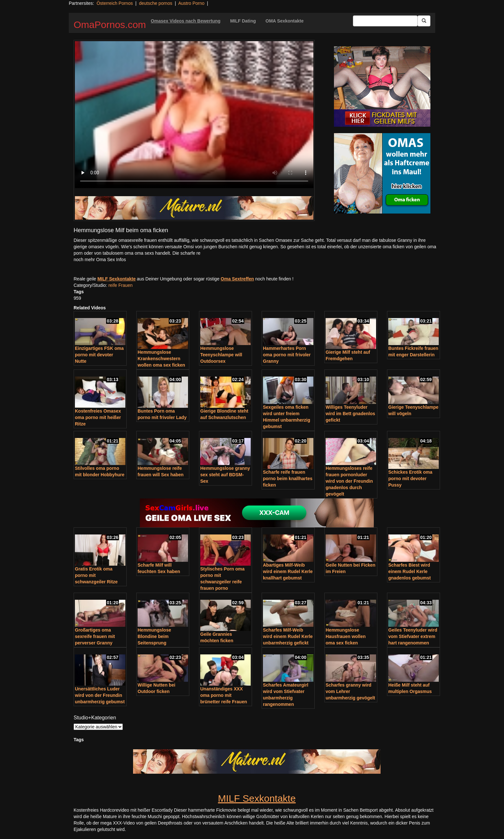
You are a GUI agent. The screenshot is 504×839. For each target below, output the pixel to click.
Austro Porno (191, 3)
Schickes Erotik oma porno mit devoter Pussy (410, 479)
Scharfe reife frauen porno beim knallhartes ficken (288, 479)
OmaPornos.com (110, 25)
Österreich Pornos (115, 3)
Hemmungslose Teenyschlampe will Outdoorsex (221, 355)
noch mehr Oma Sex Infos (100, 260)
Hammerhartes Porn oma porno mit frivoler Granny (287, 355)
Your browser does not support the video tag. (194, 115)
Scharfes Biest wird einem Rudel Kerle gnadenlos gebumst (410, 571)
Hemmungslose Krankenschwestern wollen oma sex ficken (161, 359)
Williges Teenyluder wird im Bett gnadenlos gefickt (350, 414)
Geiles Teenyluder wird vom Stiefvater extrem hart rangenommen (413, 636)
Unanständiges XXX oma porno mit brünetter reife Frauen (224, 695)
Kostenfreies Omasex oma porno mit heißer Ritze (98, 417)
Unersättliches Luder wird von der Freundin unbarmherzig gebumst (100, 695)
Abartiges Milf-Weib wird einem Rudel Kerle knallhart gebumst (288, 571)
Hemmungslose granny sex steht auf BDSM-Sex (225, 475)
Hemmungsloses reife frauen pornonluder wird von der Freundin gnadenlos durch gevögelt (349, 481)
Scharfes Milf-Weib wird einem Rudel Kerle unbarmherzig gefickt (288, 636)
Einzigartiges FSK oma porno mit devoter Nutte (99, 355)
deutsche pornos (156, 3)
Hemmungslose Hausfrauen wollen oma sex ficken (346, 636)
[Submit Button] (424, 21)
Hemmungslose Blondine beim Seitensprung (154, 636)
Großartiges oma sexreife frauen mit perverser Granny (95, 636)
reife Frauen (120, 285)
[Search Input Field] (385, 21)
